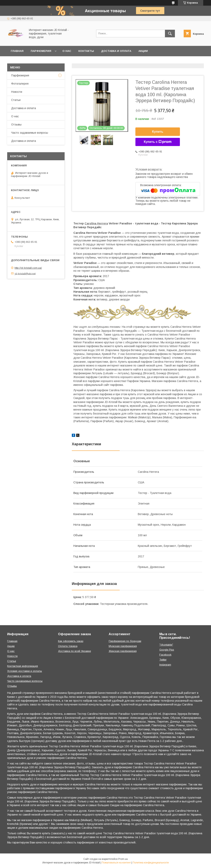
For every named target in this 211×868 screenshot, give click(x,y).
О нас (67, 51)
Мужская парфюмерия (123, 646)
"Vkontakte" (166, 645)
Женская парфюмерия (123, 651)
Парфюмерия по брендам (125, 641)
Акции (143, 51)
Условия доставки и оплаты (25, 671)
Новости (17, 92)
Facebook (165, 655)
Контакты (86, 51)
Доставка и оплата (116, 51)
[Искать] (170, 34)
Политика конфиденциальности (151, 863)
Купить (158, 132)
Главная (17, 51)
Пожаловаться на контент (116, 863)
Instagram (165, 665)
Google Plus (167, 650)
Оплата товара (68, 646)
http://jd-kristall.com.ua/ (28, 268)
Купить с (158, 142)
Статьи (16, 100)
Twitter (163, 660)
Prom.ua (123, 859)
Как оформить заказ (71, 641)
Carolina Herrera (96, 223)
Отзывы (16, 124)
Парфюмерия (41, 51)
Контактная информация (23, 666)
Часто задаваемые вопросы (30, 133)
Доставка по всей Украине (74, 651)
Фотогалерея (20, 84)
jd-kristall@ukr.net (25, 273)
